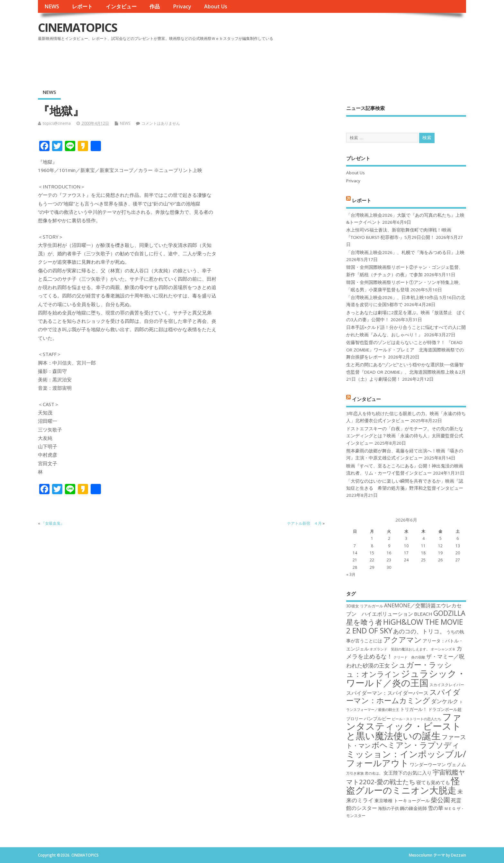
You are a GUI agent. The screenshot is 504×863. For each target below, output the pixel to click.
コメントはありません (161, 123)
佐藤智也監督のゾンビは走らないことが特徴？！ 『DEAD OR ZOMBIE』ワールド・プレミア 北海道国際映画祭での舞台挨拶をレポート (405, 350)
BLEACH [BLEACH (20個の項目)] (423, 614)
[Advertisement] (344, 61)
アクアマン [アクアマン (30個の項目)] (402, 640)
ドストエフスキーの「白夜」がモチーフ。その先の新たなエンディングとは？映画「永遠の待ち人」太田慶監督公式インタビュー (405, 436)
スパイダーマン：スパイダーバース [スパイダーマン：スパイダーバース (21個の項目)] (387, 693)
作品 (155, 6)
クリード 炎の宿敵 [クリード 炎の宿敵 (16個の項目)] (409, 657)
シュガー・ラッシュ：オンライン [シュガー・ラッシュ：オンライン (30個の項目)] (399, 669)
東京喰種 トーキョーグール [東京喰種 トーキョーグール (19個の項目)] (402, 800)
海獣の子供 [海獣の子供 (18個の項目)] (388, 808)
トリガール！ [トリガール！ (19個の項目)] (414, 709)
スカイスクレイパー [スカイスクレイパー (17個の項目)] (447, 685)
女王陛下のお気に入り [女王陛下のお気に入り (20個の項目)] (408, 773)
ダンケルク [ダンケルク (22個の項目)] (445, 701)
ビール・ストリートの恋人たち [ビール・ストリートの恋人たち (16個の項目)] (417, 719)
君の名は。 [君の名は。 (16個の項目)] (374, 773)
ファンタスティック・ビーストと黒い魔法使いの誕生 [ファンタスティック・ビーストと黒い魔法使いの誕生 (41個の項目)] (404, 726)
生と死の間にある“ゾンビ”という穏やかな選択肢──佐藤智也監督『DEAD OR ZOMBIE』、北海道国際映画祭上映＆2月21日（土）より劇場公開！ (406, 372)
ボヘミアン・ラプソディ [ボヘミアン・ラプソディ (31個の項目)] (416, 745)
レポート (82, 6)
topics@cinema (57, 123)
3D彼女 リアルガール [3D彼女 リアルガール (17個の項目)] (365, 606)
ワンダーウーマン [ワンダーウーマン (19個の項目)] (428, 764)
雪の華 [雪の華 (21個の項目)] (436, 808)
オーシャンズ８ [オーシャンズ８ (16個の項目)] (443, 649)
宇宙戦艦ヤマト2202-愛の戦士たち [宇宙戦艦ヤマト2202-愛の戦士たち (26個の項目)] (405, 777)
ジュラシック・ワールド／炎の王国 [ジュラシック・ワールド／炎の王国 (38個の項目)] (406, 678)
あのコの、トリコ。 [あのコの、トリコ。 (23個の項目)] (419, 631)
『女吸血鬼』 (53, 523)
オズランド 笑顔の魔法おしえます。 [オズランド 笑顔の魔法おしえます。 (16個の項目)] (400, 649)
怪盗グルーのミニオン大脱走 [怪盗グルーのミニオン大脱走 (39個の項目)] (403, 785)
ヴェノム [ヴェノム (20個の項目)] (456, 764)
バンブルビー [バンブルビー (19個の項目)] (377, 718)
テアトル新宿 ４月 (304, 523)
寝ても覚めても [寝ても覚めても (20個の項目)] (433, 782)
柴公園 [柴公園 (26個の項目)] (440, 800)
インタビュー (121, 6)
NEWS (52, 6)
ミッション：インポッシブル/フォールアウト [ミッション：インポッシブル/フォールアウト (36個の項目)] (406, 758)
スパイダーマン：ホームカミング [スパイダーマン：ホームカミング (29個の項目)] (403, 696)
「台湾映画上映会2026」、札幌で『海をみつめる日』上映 (405, 252)
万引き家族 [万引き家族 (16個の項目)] (355, 773)
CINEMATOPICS (77, 27)
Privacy (182, 6)
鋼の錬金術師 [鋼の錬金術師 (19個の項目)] (413, 808)
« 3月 (351, 574)
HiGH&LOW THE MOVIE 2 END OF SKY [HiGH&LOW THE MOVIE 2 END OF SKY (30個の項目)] (405, 626)
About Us (216, 6)
